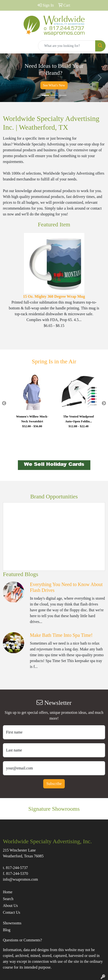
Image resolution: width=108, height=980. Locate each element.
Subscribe (54, 784)
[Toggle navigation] (7, 46)
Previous (4, 403)
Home (8, 892)
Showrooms (12, 923)
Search (8, 899)
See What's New (54, 85)
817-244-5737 (17, 868)
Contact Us (12, 912)
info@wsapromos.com (20, 879)
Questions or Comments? (22, 940)
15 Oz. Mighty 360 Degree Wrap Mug (54, 296)
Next (104, 403)
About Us (10, 906)
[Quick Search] (67, 46)
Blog (7, 930)
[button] (8, 78)
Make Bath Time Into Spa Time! (61, 635)
